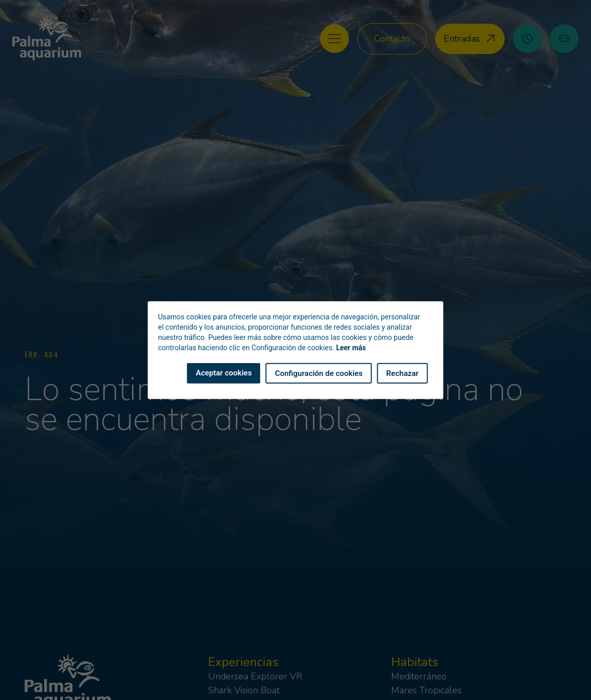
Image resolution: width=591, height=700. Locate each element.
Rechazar (403, 373)
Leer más (351, 347)
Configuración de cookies (319, 373)
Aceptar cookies (224, 372)
